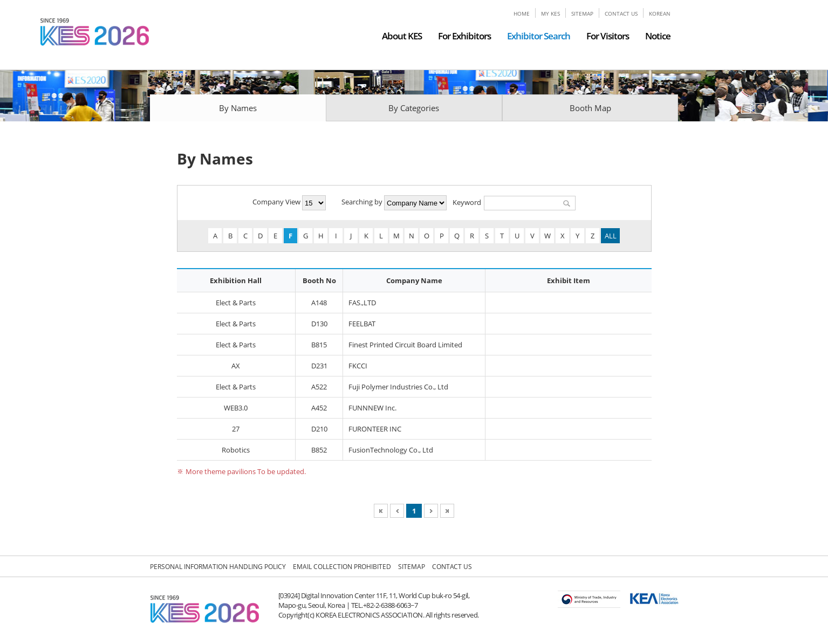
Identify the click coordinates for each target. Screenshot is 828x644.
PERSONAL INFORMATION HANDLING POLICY (218, 567)
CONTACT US (621, 13)
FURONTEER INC (375, 429)
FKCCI (358, 366)
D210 (319, 429)
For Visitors (608, 36)
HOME (522, 13)
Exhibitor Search (539, 36)
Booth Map (590, 108)
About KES (402, 36)
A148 (319, 303)
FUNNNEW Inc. (372, 408)
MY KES (550, 13)
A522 (319, 387)
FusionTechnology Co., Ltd (391, 450)
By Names (238, 108)
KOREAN (660, 13)
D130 (319, 324)
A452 (319, 408)
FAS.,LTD (362, 303)
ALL (611, 236)
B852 (319, 450)
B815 (319, 345)
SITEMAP (582, 13)
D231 (319, 366)
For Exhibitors (464, 36)
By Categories (414, 108)
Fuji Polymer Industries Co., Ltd (398, 387)
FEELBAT (362, 324)
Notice (658, 36)
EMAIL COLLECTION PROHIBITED (342, 567)
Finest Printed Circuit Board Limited (405, 345)
